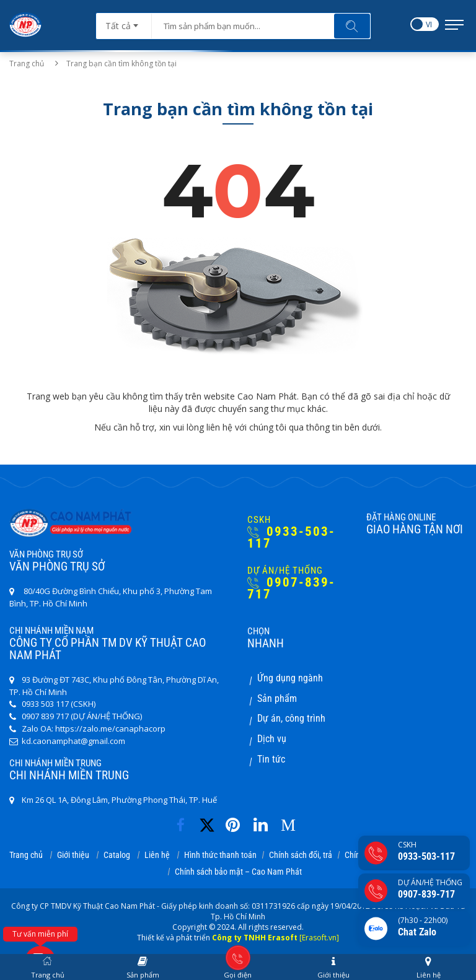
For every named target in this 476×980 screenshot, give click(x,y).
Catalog (117, 855)
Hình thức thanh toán (220, 855)
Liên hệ (157, 855)
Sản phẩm (277, 698)
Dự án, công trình (291, 718)
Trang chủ (27, 63)
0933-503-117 (291, 538)
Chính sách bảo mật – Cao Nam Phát (238, 872)
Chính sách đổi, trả (301, 855)
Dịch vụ (272, 739)
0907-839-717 (291, 588)
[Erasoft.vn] (319, 938)
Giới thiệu (73, 855)
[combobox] (124, 22)
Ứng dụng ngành (290, 678)
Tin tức (271, 759)
